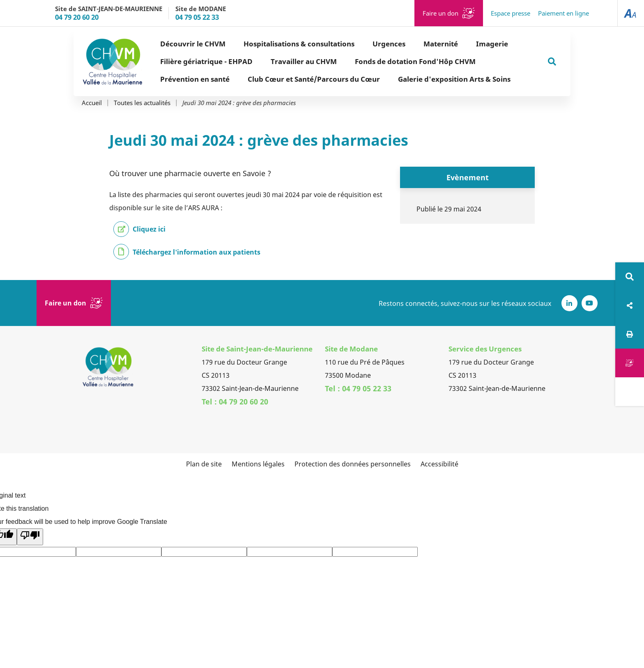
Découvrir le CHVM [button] (193, 44)
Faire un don (440, 13)
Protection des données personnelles (353, 464)
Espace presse (511, 13)
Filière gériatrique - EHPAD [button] (206, 61)
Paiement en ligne (563, 13)
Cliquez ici (149, 229)
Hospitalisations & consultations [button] (299, 44)
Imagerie (492, 44)
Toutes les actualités (142, 103)
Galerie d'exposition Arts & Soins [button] (454, 79)
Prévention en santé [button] (195, 79)
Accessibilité (439, 464)
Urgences (389, 44)
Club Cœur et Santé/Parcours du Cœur (314, 79)
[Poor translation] (30, 537)
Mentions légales (258, 464)
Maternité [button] (441, 44)
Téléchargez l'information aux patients (197, 252)
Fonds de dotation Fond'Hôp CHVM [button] (415, 61)
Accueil (92, 103)
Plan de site (204, 464)
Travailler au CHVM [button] (304, 61)
